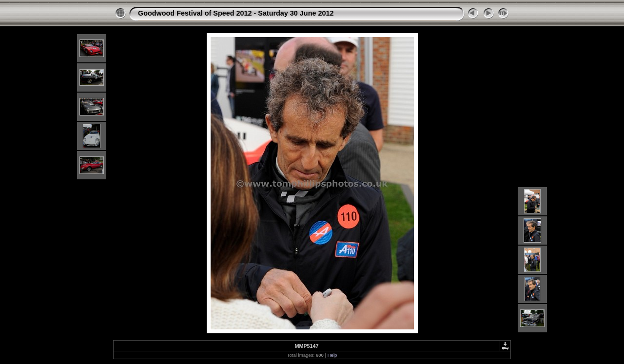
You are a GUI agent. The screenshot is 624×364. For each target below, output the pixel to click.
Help (332, 355)
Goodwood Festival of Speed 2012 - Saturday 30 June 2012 (236, 13)
